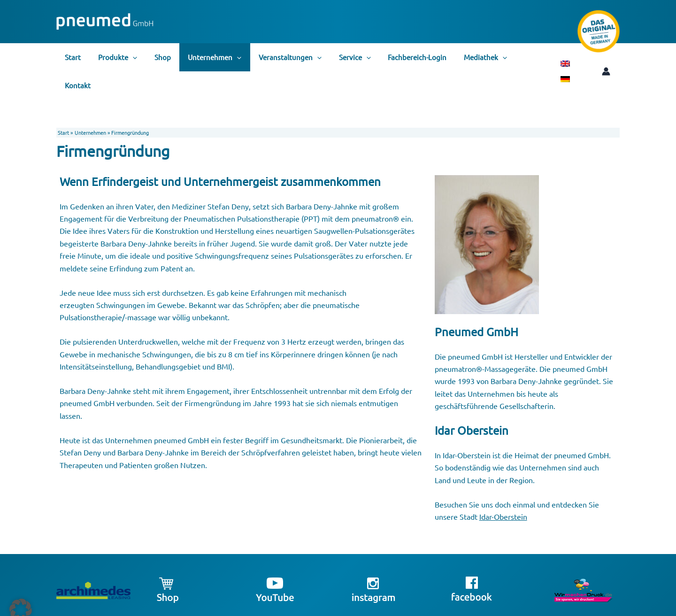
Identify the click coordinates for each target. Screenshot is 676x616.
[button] (21, 595)
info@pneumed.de (461, 608)
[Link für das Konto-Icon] (591, 57)
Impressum (498, 608)
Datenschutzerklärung (540, 608)
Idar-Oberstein (503, 488)
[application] (128, 57)
